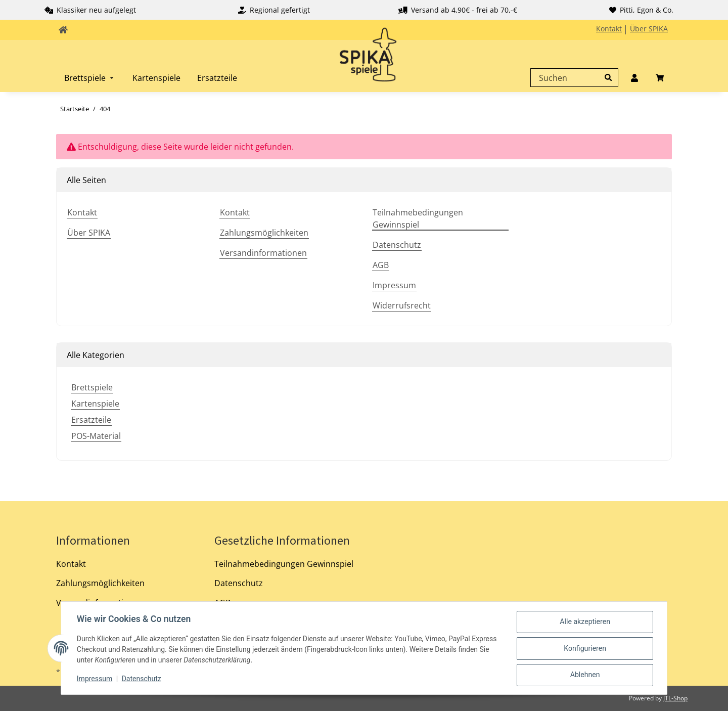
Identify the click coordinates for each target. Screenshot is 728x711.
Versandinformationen (263, 253)
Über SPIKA (649, 29)
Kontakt (609, 29)
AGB (381, 265)
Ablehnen (584, 675)
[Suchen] (572, 78)
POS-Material (96, 436)
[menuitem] (90, 78)
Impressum (394, 285)
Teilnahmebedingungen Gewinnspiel (418, 218)
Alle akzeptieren (585, 623)
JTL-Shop (675, 698)
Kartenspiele (95, 404)
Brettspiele (92, 387)
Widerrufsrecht (402, 305)
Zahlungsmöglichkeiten (264, 233)
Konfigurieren (585, 649)
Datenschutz (397, 245)
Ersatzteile (91, 420)
